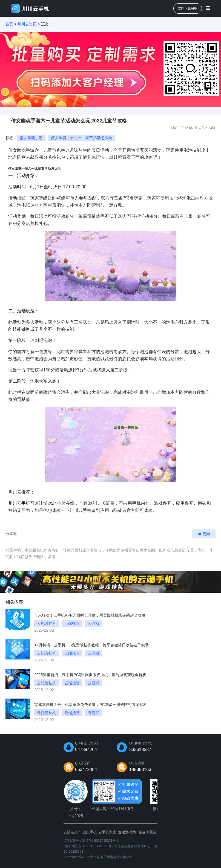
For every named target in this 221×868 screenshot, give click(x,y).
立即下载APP (188, 8)
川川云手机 (19, 503)
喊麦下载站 (147, 832)
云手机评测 (107, 832)
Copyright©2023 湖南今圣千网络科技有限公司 (99, 857)
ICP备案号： (91, 841)
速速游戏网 (127, 832)
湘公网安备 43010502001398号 (88, 846)
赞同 (204, 534)
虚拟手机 (90, 832)
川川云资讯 (27, 24)
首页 (9, 24)
